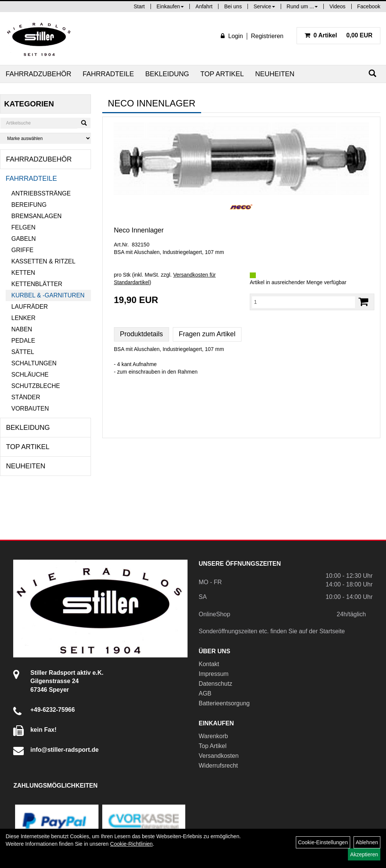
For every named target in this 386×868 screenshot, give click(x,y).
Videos (338, 6)
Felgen (23, 227)
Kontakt (209, 664)
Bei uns (233, 6)
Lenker (23, 318)
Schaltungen (34, 363)
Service (264, 6)
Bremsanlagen (36, 216)
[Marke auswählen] (45, 138)
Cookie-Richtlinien (131, 844)
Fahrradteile (108, 74)
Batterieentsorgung (224, 703)
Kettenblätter (37, 284)
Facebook (369, 6)
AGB (205, 693)
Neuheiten (275, 74)
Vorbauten (30, 409)
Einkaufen (170, 6)
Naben (22, 329)
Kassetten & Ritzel (43, 261)
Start (139, 6)
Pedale (23, 341)
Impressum (214, 674)
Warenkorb (214, 736)
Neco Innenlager (139, 230)
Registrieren (267, 36)
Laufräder (30, 307)
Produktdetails (141, 334)
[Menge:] (304, 302)
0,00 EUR (338, 35)
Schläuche (30, 375)
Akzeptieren (364, 854)
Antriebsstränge (41, 193)
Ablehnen (367, 842)
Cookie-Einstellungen (323, 842)
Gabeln (24, 239)
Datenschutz (216, 684)
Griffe (22, 250)
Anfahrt (204, 6)
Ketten (23, 273)
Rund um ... (302, 6)
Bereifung (29, 205)
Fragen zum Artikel (207, 334)
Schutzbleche (36, 386)
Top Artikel (222, 74)
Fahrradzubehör (38, 74)
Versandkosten (219, 756)
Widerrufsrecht (218, 766)
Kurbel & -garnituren (48, 295)
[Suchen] (372, 73)
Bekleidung (167, 74)
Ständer (26, 397)
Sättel (23, 352)
